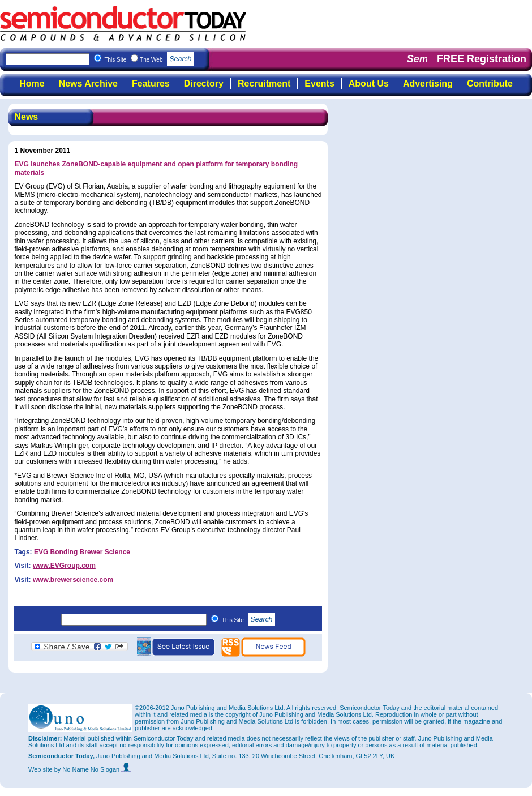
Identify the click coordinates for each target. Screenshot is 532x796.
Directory (204, 84)
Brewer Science (105, 552)
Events (319, 84)
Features (151, 84)
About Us (369, 84)
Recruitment (264, 84)
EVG (41, 552)
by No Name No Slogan (93, 769)
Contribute (490, 84)
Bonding (64, 552)
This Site (249, 620)
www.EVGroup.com (64, 566)
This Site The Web (149, 60)
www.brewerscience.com (73, 580)
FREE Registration (482, 59)
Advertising (428, 84)
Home (32, 84)
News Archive (88, 84)
